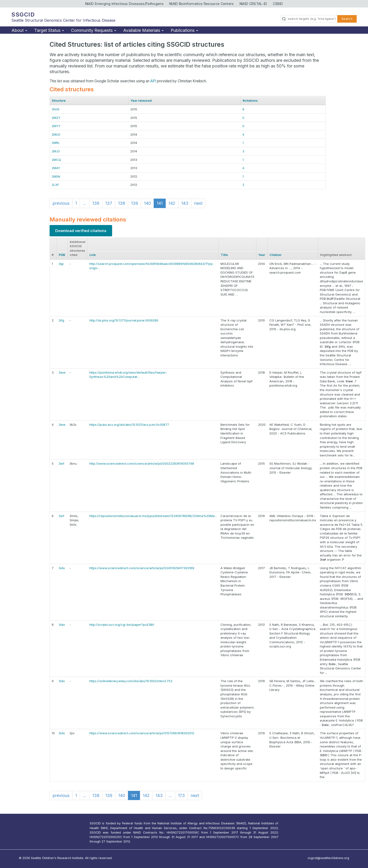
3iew (62, 372)
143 (185, 203)
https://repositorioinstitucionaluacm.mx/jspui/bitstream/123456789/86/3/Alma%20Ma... (153, 516)
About (19, 30)
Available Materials (143, 30)
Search (347, 19)
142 (172, 203)
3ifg (61, 320)
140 (147, 203)
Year (262, 255)
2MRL (56, 143)
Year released (141, 100)
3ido (62, 568)
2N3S (56, 109)
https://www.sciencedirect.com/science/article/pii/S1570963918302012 (142, 733)
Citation (275, 255)
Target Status (49, 30)
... (85, 203)
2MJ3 (56, 151)
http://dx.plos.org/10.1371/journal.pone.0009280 (124, 320)
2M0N (56, 176)
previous (61, 203)
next (198, 203)
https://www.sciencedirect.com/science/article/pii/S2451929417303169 (142, 568)
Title (224, 255)
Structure (59, 100)
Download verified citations (81, 231)
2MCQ (56, 160)
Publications (184, 30)
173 (181, 795)
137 (109, 203)
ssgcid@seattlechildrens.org (328, 858)
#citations (250, 100)
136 (96, 203)
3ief (61, 463)
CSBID (278, 4)
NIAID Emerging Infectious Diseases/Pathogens (124, 4)
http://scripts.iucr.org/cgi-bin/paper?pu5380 (122, 625)
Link (93, 255)
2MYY (56, 126)
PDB (62, 255)
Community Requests (94, 30)
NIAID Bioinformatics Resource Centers (202, 4)
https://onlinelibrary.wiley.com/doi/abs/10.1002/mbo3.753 (131, 681)
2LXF (55, 185)
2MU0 (56, 134)
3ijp (61, 264)
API (153, 81)
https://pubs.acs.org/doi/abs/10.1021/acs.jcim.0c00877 (129, 425)
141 (160, 203)
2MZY (56, 118)
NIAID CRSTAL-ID (253, 4)
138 (122, 203)
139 (135, 203)
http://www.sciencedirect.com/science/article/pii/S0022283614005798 (142, 463)
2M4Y (56, 168)
